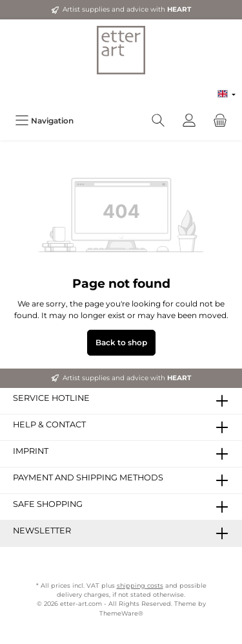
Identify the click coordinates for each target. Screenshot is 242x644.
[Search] (158, 121)
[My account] (189, 121)
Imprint (31, 451)
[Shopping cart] (220, 121)
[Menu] (44, 121)
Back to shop (121, 342)
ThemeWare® (121, 613)
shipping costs (140, 585)
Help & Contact (49, 424)
